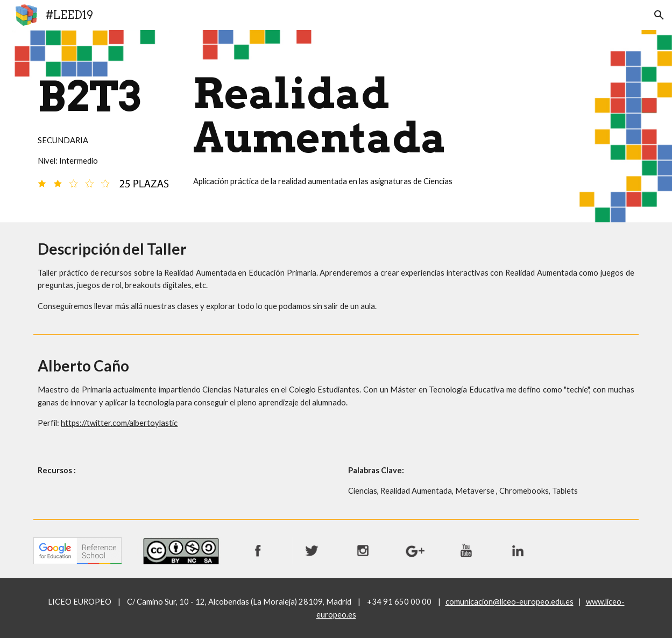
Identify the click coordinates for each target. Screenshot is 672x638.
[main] (103, 118)
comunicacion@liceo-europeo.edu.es (510, 602)
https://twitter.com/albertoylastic (119, 423)
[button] (659, 15)
